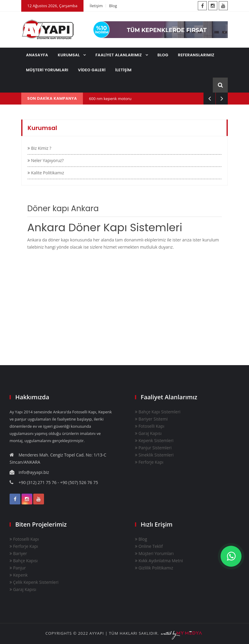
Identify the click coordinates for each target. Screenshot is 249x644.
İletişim (96, 6)
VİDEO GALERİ (92, 70)
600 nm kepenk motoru (110, 99)
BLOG (163, 55)
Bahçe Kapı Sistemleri (158, 412)
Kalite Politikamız (46, 173)
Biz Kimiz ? (39, 148)
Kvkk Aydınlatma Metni (159, 561)
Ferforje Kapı (149, 462)
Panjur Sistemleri (153, 448)
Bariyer (18, 553)
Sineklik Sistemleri (154, 455)
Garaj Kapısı (148, 433)
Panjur (18, 568)
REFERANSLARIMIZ (196, 55)
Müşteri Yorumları (154, 553)
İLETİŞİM (123, 70)
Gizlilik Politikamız (154, 568)
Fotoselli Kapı (150, 426)
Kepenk (19, 575)
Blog (113, 6)
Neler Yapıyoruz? (46, 160)
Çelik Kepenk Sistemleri (34, 582)
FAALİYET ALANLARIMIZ (119, 55)
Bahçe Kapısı (24, 561)
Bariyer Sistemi (151, 419)
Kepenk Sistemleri (154, 440)
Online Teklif (149, 546)
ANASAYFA (37, 55)
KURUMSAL (69, 55)
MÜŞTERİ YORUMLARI (47, 70)
